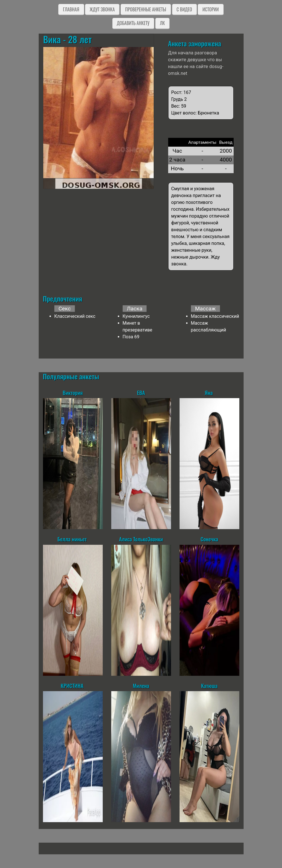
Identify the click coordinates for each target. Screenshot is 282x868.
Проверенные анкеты (146, 9)
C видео (184, 9)
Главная (71, 9)
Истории (210, 9)
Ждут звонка (102, 9)
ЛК (162, 23)
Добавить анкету (133, 23)
